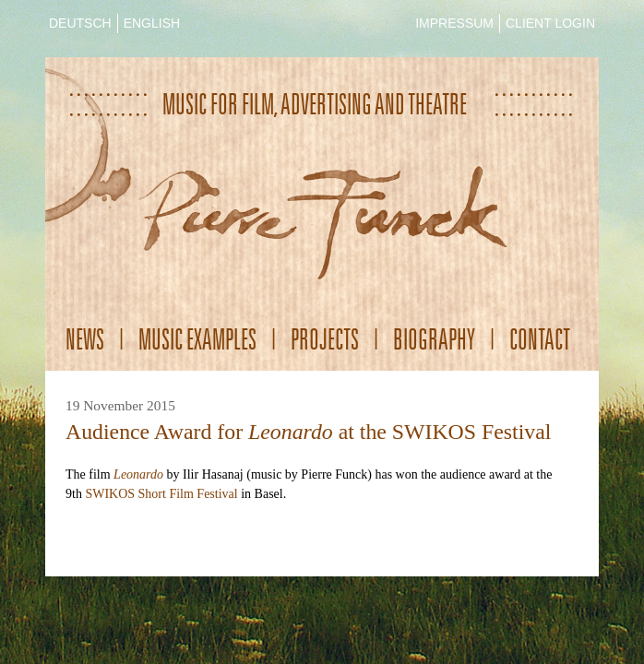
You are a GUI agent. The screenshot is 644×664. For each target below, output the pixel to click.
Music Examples (197, 339)
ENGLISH (152, 23)
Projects (325, 339)
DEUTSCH (80, 23)
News (85, 339)
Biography (434, 339)
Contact (540, 339)
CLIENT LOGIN (550, 23)
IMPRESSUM (454, 23)
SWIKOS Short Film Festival (161, 494)
